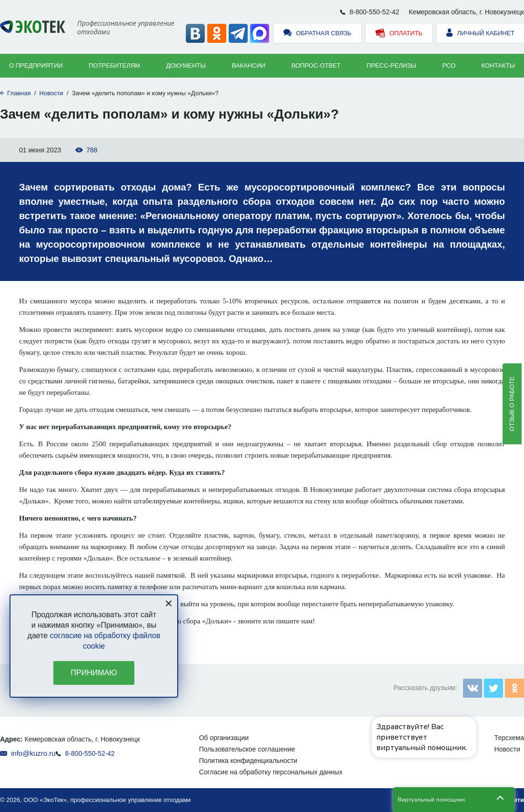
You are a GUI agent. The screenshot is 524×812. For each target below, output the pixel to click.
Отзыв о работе (512, 404)
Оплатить (399, 34)
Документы (186, 65)
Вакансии (249, 65)
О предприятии (36, 65)
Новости (51, 93)
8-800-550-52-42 (374, 12)
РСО (449, 65)
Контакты (498, 65)
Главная (19, 93)
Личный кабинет (480, 34)
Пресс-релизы (392, 65)
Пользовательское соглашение (247, 749)
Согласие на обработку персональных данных (271, 772)
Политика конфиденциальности (248, 761)
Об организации (224, 738)
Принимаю (94, 673)
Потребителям (114, 65)
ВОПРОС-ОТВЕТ (316, 65)
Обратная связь (317, 34)
